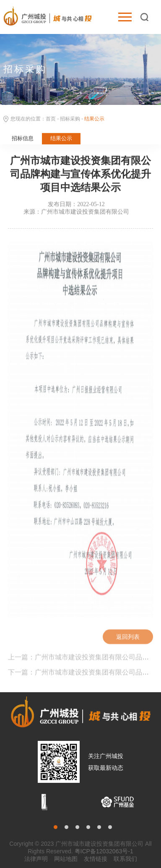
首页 (51, 119)
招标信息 (23, 139)
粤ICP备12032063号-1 (104, 851)
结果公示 (61, 139)
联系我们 (125, 859)
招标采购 (70, 119)
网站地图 (66, 859)
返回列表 (128, 638)
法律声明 (36, 859)
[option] (44, 802)
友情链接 (96, 859)
